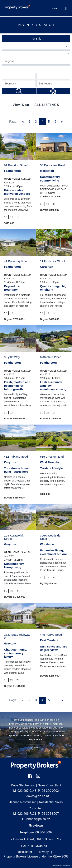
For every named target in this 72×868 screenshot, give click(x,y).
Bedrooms (11, 83)
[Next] (62, 122)
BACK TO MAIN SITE (36, 846)
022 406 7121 (25, 814)
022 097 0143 (25, 791)
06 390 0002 (48, 791)
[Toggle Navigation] (66, 8)
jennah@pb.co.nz (38, 819)
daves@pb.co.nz (38, 796)
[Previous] (23, 122)
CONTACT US (36, 748)
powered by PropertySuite (62, 865)
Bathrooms (54, 84)
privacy (44, 852)
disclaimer (25, 852)
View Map (21, 105)
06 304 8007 (48, 814)
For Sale (36, 39)
